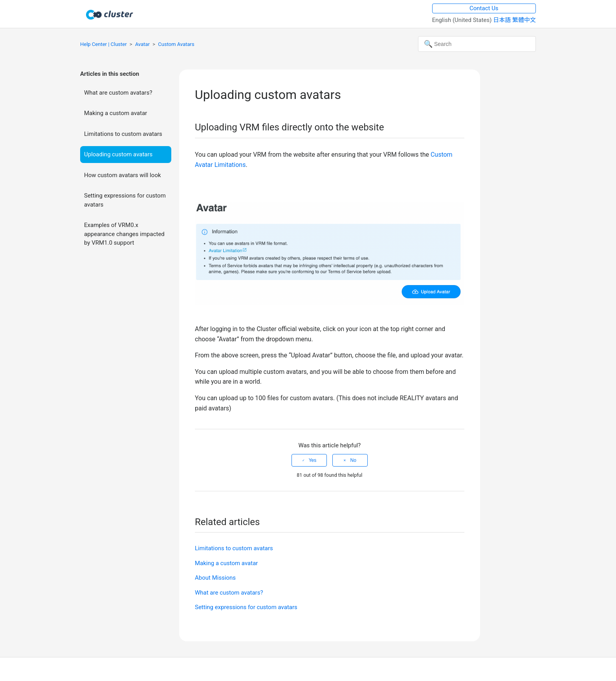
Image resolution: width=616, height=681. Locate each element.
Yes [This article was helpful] (313, 460)
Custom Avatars (176, 44)
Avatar (142, 44)
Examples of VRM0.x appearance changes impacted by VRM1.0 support (124, 234)
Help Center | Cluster (104, 44)
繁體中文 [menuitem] (524, 20)
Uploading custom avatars (118, 154)
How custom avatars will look (123, 175)
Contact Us (484, 8)
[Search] (477, 44)
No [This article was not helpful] (353, 460)
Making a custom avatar (115, 113)
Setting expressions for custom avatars (125, 200)
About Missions (215, 578)
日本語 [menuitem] (503, 20)
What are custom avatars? (118, 93)
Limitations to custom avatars (123, 134)
